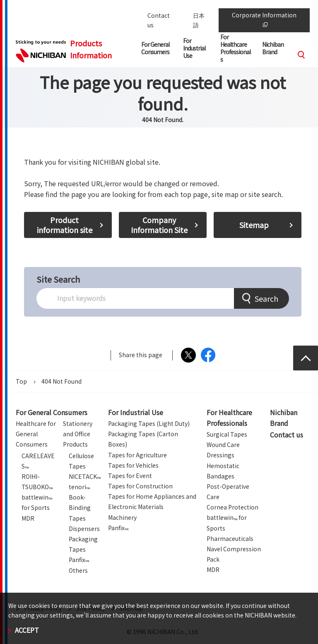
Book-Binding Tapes (80, 507)
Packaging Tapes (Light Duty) (149, 423)
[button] (157, 50)
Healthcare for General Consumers (36, 434)
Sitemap (254, 225)
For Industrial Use (136, 412)
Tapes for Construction (140, 486)
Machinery (122, 517)
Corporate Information (264, 19)
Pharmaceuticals (230, 538)
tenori (79, 487)
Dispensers (84, 529)
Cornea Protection (232, 507)
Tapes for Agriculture (137, 455)
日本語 (199, 20)
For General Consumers (52, 412)
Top (21, 381)
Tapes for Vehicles (133, 465)
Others (78, 570)
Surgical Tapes (227, 434)
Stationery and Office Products (78, 434)
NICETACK (85, 476)
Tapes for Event (130, 476)
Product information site (65, 225)
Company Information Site (159, 225)
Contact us (159, 20)
